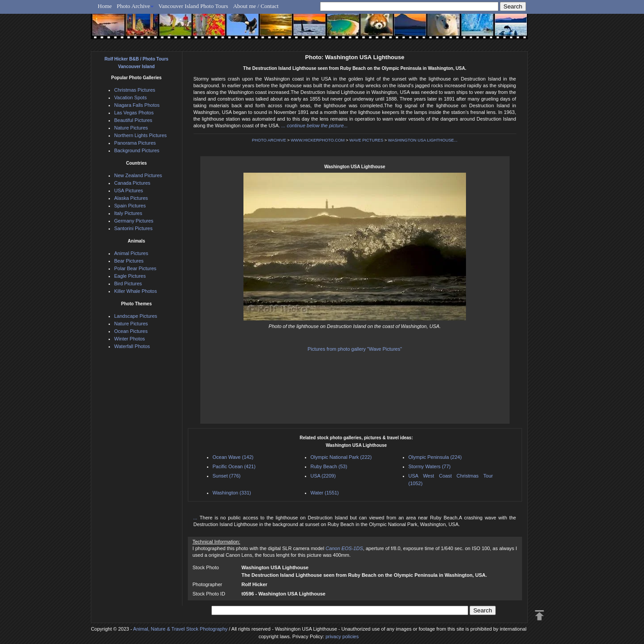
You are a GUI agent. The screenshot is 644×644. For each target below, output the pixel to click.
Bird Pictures (128, 284)
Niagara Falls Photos (137, 105)
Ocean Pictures (131, 331)
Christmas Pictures (135, 90)
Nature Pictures (131, 128)
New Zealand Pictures (138, 175)
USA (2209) (323, 476)
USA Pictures (129, 190)
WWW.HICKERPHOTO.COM (318, 140)
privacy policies (342, 636)
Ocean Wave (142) (233, 457)
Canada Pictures (132, 183)
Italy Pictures (128, 213)
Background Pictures (137, 150)
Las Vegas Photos (134, 113)
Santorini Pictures (134, 228)
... (197, 518)
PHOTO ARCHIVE (269, 140)
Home (105, 6)
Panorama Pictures (135, 143)
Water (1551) (325, 493)
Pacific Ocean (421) (234, 466)
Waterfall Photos (132, 346)
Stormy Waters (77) (430, 466)
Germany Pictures (134, 221)
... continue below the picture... (314, 126)
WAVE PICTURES (366, 140)
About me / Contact (256, 6)
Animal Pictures (131, 253)
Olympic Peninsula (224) (435, 457)
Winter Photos (130, 339)
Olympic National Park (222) (341, 457)
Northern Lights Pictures (141, 135)
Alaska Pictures (131, 198)
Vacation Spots (131, 97)
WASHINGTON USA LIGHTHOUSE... (423, 140)
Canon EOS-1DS (344, 548)
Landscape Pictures (136, 316)
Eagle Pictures (130, 276)
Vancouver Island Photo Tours (193, 6)
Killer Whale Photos (136, 291)
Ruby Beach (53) (329, 466)
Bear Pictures (129, 261)
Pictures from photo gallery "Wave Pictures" (355, 349)
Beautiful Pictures (134, 120)
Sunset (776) (227, 476)
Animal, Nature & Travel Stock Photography (180, 629)
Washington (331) (232, 493)
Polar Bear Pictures (136, 268)
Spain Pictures (130, 206)
